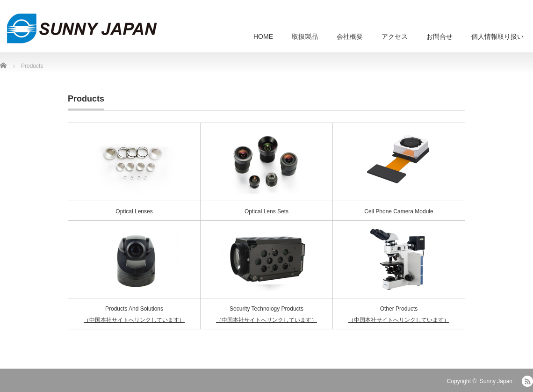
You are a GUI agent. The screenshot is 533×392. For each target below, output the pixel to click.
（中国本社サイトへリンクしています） (134, 320)
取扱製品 (305, 36)
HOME (263, 36)
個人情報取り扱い (497, 36)
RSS (527, 381)
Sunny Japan (496, 381)
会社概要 (350, 36)
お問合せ (439, 36)
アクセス (395, 36)
